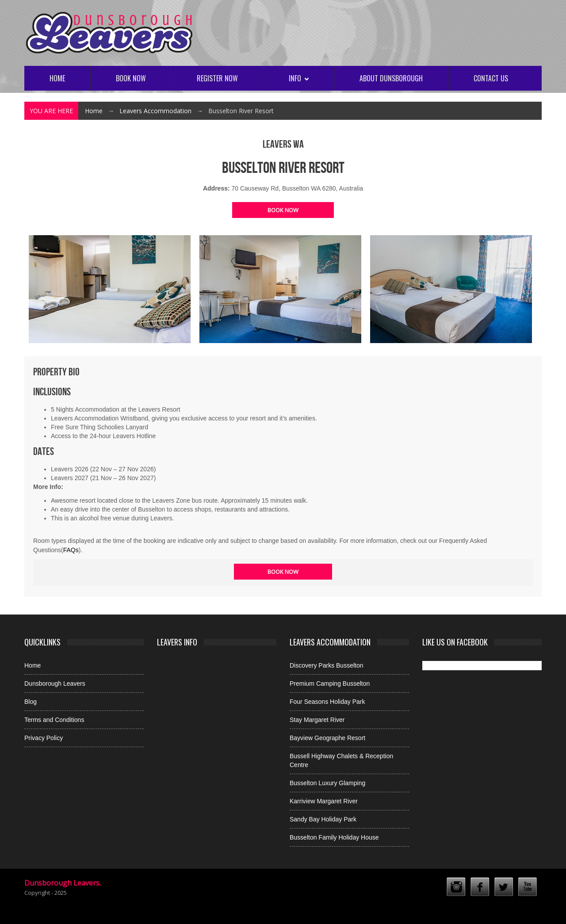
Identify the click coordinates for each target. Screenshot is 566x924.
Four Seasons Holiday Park (327, 702)
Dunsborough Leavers (55, 683)
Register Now (217, 78)
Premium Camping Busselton (330, 683)
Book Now (131, 78)
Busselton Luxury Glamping (327, 783)
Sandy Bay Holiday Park (323, 819)
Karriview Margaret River (324, 801)
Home (57, 78)
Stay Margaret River (317, 720)
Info (299, 78)
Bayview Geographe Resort (327, 738)
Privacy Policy (44, 738)
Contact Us (491, 78)
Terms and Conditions (54, 720)
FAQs (71, 550)
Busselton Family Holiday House (334, 837)
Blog (31, 702)
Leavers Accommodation (155, 111)
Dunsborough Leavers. (63, 883)
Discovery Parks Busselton (327, 665)
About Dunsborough (391, 78)
